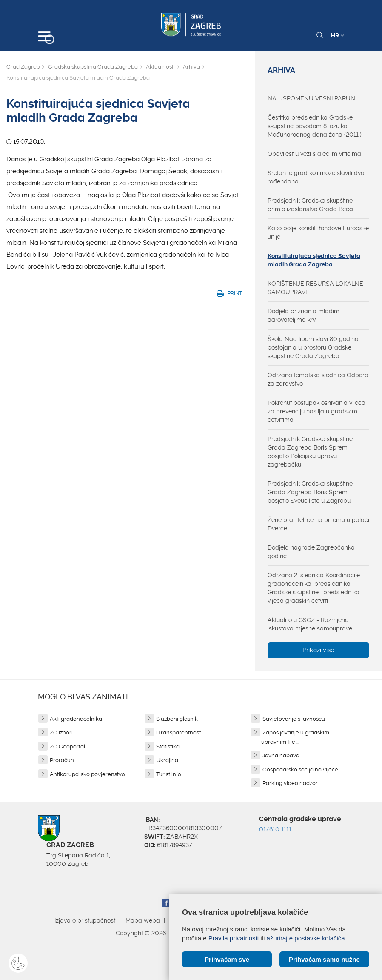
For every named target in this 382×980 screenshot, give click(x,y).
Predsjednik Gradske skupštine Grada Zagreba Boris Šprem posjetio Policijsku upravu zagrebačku (310, 452)
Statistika (168, 746)
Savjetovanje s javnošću (294, 719)
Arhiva (191, 67)
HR (338, 35)
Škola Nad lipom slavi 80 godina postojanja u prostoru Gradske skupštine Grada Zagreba (313, 347)
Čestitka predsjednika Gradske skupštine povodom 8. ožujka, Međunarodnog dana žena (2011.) (315, 126)
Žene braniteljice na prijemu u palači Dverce (318, 524)
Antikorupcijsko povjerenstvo (87, 774)
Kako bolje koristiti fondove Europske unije (318, 232)
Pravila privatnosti (234, 938)
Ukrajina (167, 760)
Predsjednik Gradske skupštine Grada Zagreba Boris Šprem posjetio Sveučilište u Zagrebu (310, 492)
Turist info (169, 774)
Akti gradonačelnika (76, 719)
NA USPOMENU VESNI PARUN (311, 98)
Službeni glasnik (177, 719)
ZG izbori (61, 732)
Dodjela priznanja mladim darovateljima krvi (304, 315)
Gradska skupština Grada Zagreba (93, 67)
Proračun (62, 760)
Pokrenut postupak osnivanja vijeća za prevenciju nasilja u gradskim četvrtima (316, 411)
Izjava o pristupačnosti (86, 920)
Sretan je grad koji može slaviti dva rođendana (316, 177)
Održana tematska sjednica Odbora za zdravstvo (318, 379)
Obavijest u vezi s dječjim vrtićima (314, 154)
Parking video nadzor (290, 783)
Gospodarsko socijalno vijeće (300, 769)
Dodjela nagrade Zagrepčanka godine (311, 552)
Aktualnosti (160, 67)
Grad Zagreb (23, 67)
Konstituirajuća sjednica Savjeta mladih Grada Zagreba (314, 260)
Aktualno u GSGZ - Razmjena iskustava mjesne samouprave (310, 624)
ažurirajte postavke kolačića (305, 938)
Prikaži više (318, 650)
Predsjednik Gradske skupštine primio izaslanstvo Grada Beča (310, 205)
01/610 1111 (275, 829)
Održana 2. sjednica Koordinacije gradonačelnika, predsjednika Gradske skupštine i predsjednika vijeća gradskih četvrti (314, 588)
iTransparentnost (178, 732)
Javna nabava (281, 755)
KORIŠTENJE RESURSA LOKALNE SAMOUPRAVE (315, 288)
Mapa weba (143, 920)
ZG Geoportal (67, 746)
